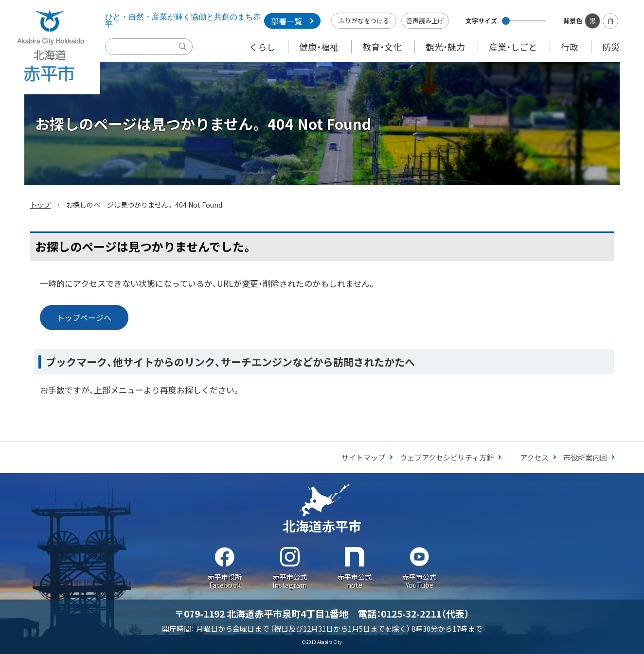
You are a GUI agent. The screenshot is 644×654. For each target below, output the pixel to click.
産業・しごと (513, 47)
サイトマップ (363, 457)
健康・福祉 (319, 47)
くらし (262, 47)
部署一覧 (286, 21)
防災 (611, 47)
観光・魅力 (445, 47)
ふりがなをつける (364, 21)
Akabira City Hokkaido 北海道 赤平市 (50, 47)
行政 (570, 47)
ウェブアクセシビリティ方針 (447, 457)
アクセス (534, 457)
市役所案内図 (585, 457)
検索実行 (185, 54)
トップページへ (84, 318)
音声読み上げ (425, 21)
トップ (40, 205)
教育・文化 (382, 47)
